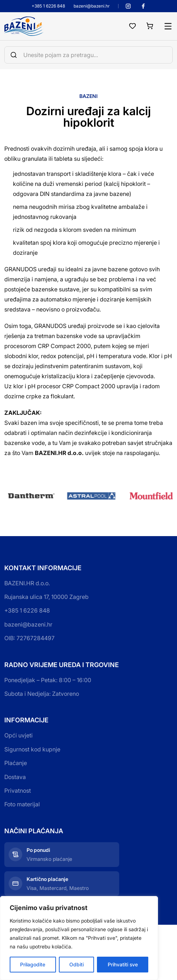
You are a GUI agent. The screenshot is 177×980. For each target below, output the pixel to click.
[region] (79, 938)
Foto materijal (22, 804)
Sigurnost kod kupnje (32, 749)
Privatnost (18, 791)
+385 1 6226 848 (48, 6)
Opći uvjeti (18, 735)
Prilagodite (33, 964)
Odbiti (76, 964)
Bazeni (88, 96)
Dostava (15, 777)
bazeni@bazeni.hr (92, 6)
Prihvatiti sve (123, 964)
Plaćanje (16, 763)
